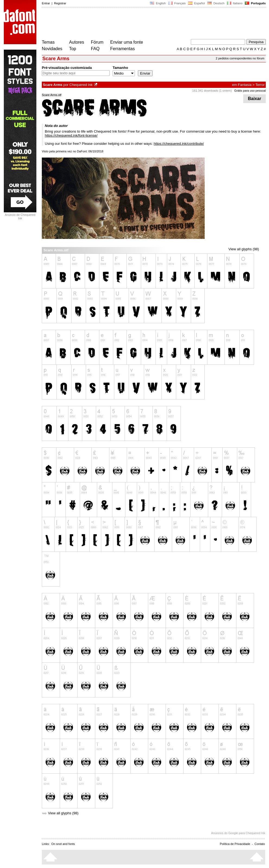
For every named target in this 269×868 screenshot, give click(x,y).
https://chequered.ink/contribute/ (179, 144)
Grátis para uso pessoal (250, 91)
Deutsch (216, 3)
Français (177, 3)
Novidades (52, 49)
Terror (260, 85)
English (158, 3)
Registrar (60, 3)
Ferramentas (123, 49)
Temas (48, 42)
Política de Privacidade (235, 844)
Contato (260, 844)
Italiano (235, 3)
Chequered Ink (81, 85)
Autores (77, 42)
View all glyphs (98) (244, 249)
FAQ (95, 49)
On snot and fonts (63, 844)
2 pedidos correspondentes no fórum (240, 58)
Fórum (97, 42)
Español (197, 3)
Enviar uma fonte (127, 42)
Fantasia (245, 85)
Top (73, 49)
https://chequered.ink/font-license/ (71, 135)
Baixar (254, 99)
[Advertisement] (141, 24)
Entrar (46, 3)
